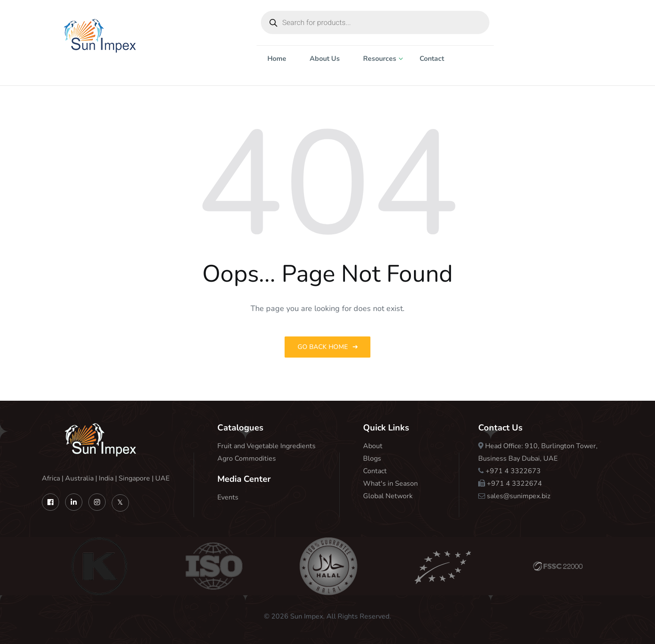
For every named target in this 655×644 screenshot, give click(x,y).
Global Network (388, 496)
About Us (325, 59)
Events (228, 497)
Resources (380, 59)
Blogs (372, 459)
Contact (432, 59)
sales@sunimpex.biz (519, 496)
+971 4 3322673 (513, 471)
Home (277, 59)
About (373, 446)
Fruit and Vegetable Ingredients (266, 446)
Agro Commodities (247, 459)
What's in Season (390, 484)
